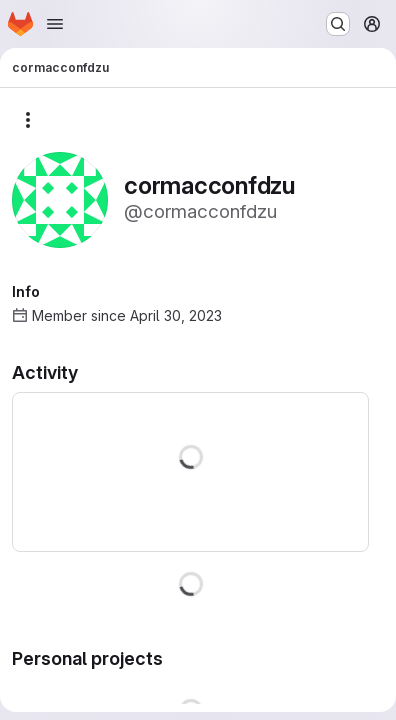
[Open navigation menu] (55, 24)
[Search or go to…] (338, 24)
